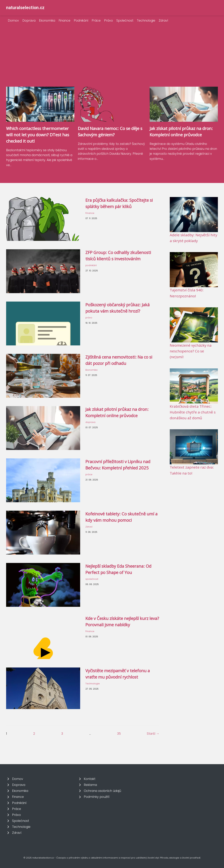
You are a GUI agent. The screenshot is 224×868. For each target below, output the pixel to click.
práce (89, 474)
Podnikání (81, 21)
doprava (90, 422)
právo (89, 318)
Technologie (146, 21)
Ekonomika (47, 21)
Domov (13, 21)
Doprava (29, 21)
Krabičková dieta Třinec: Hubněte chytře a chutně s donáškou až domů (193, 412)
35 (119, 734)
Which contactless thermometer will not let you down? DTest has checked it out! (38, 135)
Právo (108, 21)
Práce (96, 21)
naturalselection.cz (25, 8)
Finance (64, 21)
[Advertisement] (112, 60)
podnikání (91, 265)
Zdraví (163, 21)
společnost (92, 579)
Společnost (125, 21)
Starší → (153, 734)
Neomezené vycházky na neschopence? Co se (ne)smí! (191, 351)
